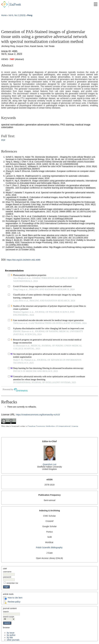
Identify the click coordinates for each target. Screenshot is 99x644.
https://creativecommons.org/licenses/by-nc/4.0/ (38, 415)
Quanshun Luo (49, 464)
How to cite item (15, 598)
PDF (3, 140)
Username (7, 572)
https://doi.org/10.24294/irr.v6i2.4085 (23, 260)
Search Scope (9, 618)
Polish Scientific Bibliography (49, 548)
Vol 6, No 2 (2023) (17, 15)
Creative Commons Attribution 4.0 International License (53, 427)
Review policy (14, 602)
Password (7, 577)
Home (4, 15)
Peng (30, 15)
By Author (11, 635)
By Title (10, 637)
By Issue (11, 633)
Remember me (12, 583)
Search (11, 613)
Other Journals (13, 640)
